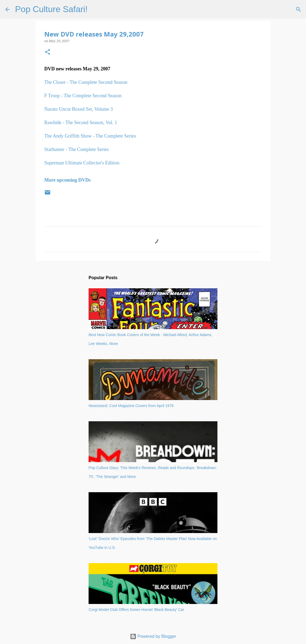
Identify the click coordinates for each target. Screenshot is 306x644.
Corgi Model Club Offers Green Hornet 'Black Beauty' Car (136, 610)
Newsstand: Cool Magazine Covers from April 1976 (131, 406)
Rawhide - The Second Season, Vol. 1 (81, 123)
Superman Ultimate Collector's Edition (82, 163)
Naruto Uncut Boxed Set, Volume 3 (79, 109)
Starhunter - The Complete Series (77, 149)
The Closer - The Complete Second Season (86, 82)
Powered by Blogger (153, 636)
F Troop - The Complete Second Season (83, 96)
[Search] (95, 9)
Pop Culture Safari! (51, 9)
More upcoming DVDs (68, 180)
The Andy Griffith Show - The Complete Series (90, 136)
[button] (48, 52)
